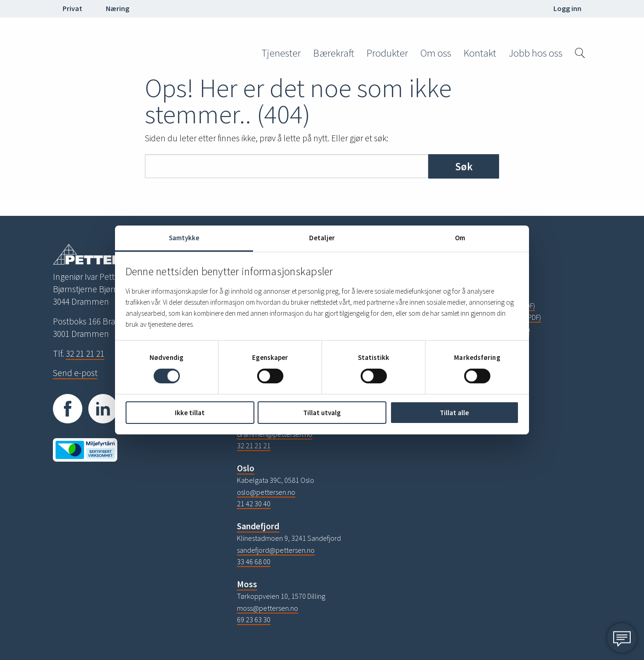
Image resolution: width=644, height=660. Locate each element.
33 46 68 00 (254, 562)
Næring (118, 8)
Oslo (246, 468)
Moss (247, 584)
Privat (72, 8)
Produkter (387, 53)
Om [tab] (460, 238)
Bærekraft (334, 53)
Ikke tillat (190, 413)
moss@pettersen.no (267, 608)
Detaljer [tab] (322, 238)
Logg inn (567, 8)
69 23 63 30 (254, 619)
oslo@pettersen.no (266, 492)
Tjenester (281, 53)
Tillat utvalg (322, 413)
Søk (464, 166)
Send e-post (75, 373)
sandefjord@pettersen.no (276, 550)
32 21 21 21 (85, 353)
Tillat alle (454, 413)
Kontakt (480, 53)
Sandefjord (258, 526)
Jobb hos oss (536, 53)
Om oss (436, 53)
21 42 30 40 (254, 504)
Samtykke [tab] (184, 238)
